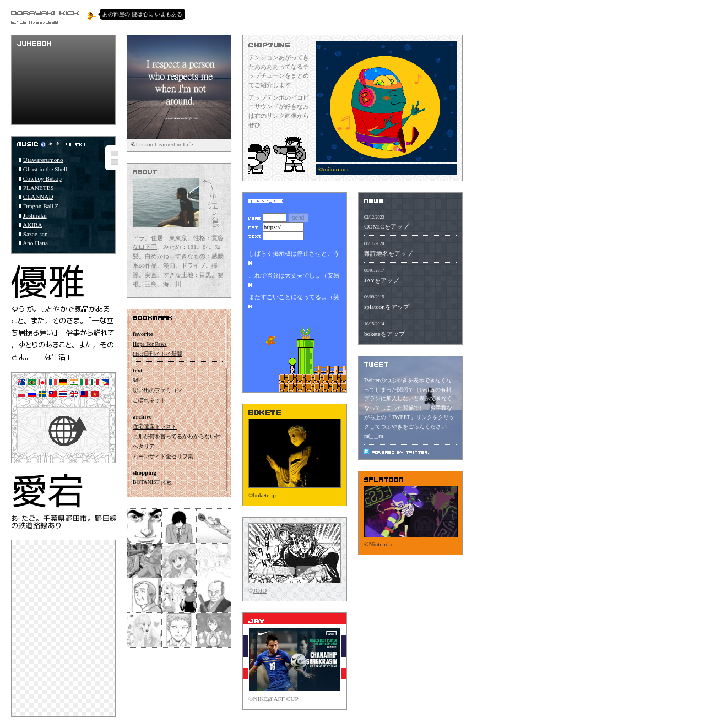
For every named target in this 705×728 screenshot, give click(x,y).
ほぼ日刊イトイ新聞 (158, 354)
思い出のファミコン (158, 390)
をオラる (312, 571)
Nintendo (381, 544)
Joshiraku (35, 215)
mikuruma (336, 169)
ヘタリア (144, 446)
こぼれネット (149, 400)
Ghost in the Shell (45, 169)
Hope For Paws (150, 344)
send (299, 218)
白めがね (157, 256)
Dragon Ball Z (41, 206)
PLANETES (39, 188)
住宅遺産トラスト (155, 427)
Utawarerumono (43, 160)
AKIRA (32, 225)
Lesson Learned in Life (165, 144)
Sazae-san (36, 234)
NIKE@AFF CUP (276, 699)
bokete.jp (265, 495)
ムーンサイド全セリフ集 (163, 456)
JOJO (260, 590)
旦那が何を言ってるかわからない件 (177, 436)
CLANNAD (38, 197)
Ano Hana (35, 243)
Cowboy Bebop (42, 178)
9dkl (138, 380)
